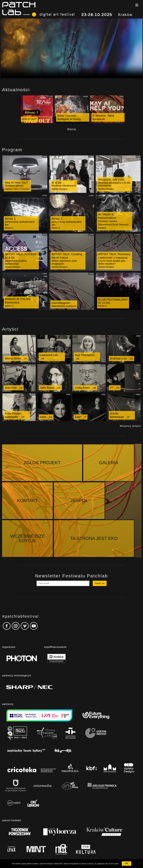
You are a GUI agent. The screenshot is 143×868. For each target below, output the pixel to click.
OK (126, 863)
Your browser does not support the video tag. (71, 48)
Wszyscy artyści (130, 426)
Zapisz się (100, 545)
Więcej (71, 129)
